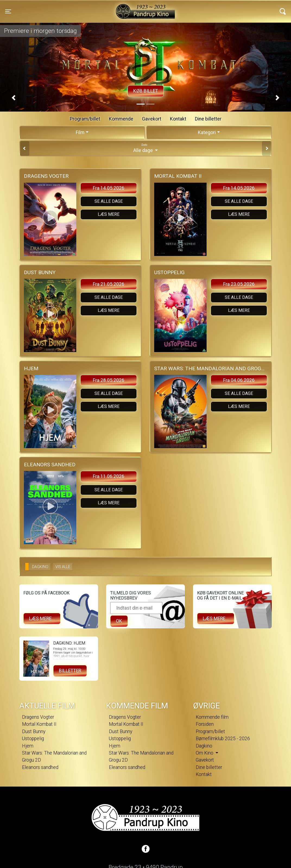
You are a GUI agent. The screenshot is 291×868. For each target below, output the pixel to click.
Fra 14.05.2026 (109, 188)
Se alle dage (109, 201)
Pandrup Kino (75, 8)
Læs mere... (42, 619)
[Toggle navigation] (8, 11)
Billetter (70, 671)
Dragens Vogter (38, 717)
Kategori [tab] (207, 132)
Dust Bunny (34, 731)
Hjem (28, 746)
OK (119, 621)
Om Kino (205, 753)
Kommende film (212, 717)
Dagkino (204, 746)
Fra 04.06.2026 (239, 380)
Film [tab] (80, 132)
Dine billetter (208, 119)
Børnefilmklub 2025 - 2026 (223, 739)
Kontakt (178, 119)
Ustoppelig (33, 739)
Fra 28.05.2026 (109, 380)
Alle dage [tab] (145, 148)
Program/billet (85, 119)
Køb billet (146, 91)
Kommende (121, 119)
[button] (14, 98)
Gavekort (152, 119)
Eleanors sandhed (40, 767)
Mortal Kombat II (39, 724)
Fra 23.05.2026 (239, 284)
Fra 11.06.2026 (109, 476)
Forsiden (205, 724)
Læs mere (109, 214)
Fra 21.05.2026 (109, 284)
